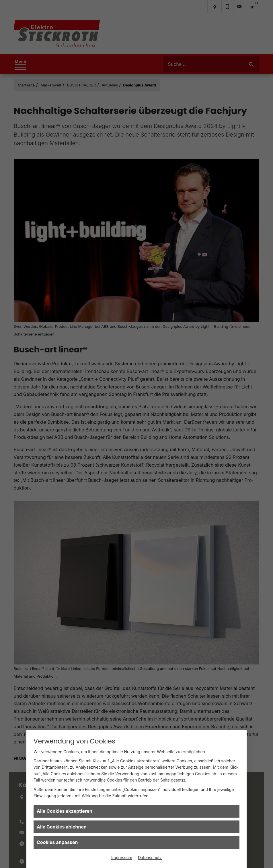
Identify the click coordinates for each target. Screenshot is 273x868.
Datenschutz (150, 858)
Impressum (122, 858)
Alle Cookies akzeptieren (65, 811)
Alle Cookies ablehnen (62, 827)
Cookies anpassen (57, 842)
